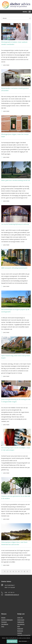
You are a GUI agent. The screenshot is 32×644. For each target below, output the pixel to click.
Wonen (3, 618)
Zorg (3, 626)
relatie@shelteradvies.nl (12, 595)
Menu (27, 12)
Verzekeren (5, 624)
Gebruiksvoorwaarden (24, 635)
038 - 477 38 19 (9, 592)
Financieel (20, 629)
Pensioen (4, 622)
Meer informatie (23, 641)
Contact (20, 633)
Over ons (20, 618)
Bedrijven (20, 631)
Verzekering (21, 624)
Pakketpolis (21, 622)
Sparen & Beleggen (7, 620)
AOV (19, 626)
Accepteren (12, 641)
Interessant (21, 620)
